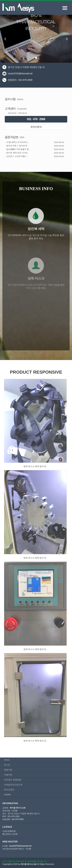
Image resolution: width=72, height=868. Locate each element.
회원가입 (8, 770)
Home (7, 760)
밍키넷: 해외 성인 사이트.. (17, 153)
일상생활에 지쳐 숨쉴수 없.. (18, 149)
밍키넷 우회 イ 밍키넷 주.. (17, 146)
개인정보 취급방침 (13, 780)
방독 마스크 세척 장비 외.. (35, 466)
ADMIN (7, 795)
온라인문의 (36, 127)
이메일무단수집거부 (13, 785)
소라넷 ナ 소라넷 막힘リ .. (17, 156)
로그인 (7, 765)
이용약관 (8, 775)
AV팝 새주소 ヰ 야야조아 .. (17, 142)
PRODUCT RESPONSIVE (36, 372)
